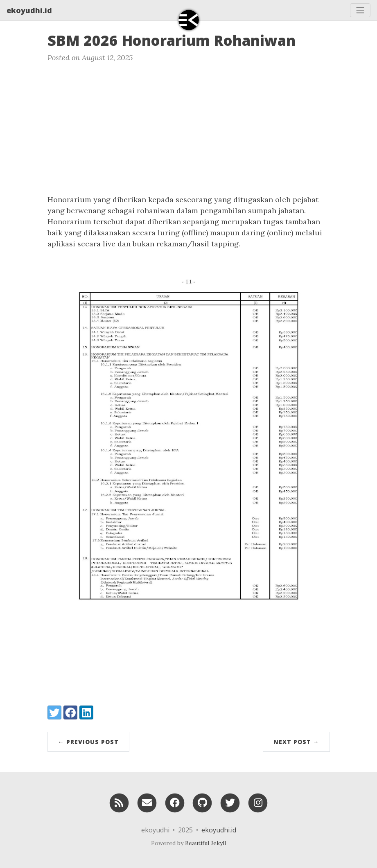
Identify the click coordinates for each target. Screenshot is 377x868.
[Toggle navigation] (360, 10)
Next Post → (296, 742)
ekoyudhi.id (29, 10)
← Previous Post (88, 742)
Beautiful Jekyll (205, 843)
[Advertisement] (188, 133)
